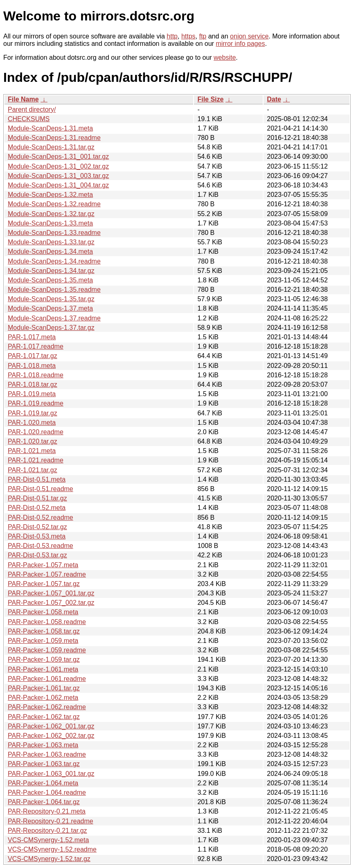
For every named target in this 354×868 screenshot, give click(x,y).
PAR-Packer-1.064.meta (43, 783)
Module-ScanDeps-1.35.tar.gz (51, 299)
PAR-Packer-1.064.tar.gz (44, 802)
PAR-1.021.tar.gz (33, 470)
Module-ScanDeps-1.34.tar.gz (51, 271)
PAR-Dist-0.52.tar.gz (37, 527)
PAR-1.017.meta (32, 337)
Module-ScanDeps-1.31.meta (50, 128)
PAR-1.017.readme (36, 346)
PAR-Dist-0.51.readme (41, 489)
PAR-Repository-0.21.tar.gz (47, 831)
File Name (23, 99)
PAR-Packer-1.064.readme (47, 792)
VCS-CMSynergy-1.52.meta (48, 840)
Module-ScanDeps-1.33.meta (50, 223)
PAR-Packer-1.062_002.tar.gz (51, 736)
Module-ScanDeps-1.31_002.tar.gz (58, 166)
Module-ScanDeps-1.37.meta (50, 308)
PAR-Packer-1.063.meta (43, 745)
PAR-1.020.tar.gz (33, 441)
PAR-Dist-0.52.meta (37, 508)
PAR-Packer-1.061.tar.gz (44, 688)
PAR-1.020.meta (32, 423)
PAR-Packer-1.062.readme (47, 707)
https (188, 36)
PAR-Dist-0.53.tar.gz (37, 555)
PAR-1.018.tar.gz (33, 384)
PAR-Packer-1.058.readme (47, 622)
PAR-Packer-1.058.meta (43, 612)
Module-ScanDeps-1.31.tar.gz (51, 147)
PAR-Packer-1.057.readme (47, 574)
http (172, 36)
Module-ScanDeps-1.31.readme (54, 138)
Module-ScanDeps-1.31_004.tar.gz (58, 185)
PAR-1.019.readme (36, 403)
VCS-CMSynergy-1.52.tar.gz (49, 859)
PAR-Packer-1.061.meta (43, 669)
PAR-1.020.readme (36, 432)
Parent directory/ (32, 109)
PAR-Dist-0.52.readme (41, 517)
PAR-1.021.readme (36, 460)
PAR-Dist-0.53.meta (37, 536)
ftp (203, 36)
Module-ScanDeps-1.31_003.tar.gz (58, 176)
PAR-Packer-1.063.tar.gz (44, 764)
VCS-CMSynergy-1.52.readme (52, 849)
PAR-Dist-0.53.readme (41, 546)
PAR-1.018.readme (36, 375)
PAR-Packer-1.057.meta (43, 565)
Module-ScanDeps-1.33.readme (54, 233)
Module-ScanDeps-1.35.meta (50, 280)
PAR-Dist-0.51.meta (37, 479)
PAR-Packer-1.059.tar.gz (44, 659)
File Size (210, 99)
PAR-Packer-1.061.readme (47, 679)
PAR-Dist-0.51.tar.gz (37, 498)
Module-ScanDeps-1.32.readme (54, 204)
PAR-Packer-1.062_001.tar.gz (51, 726)
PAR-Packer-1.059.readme (47, 650)
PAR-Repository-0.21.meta (47, 811)
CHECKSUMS (29, 119)
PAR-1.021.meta (32, 451)
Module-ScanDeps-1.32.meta (50, 195)
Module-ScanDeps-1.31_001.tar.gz (58, 157)
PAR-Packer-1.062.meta (43, 698)
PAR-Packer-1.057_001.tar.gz (51, 593)
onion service (249, 36)
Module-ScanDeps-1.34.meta (50, 251)
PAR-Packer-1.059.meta (43, 641)
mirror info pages (240, 44)
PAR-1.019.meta (32, 394)
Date (274, 99)
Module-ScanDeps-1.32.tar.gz (51, 214)
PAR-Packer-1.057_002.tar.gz (51, 603)
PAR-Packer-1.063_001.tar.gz (51, 774)
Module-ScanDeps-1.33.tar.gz (51, 242)
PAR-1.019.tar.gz (33, 413)
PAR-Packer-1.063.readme (47, 754)
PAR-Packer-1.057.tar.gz (44, 584)
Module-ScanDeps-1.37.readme (54, 318)
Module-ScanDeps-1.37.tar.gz (51, 328)
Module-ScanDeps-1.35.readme (54, 290)
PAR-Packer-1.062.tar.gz (44, 717)
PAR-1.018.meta (32, 366)
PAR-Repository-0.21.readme (51, 821)
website (225, 57)
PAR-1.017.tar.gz (33, 356)
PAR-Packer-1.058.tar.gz (44, 631)
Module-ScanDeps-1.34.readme (54, 261)
